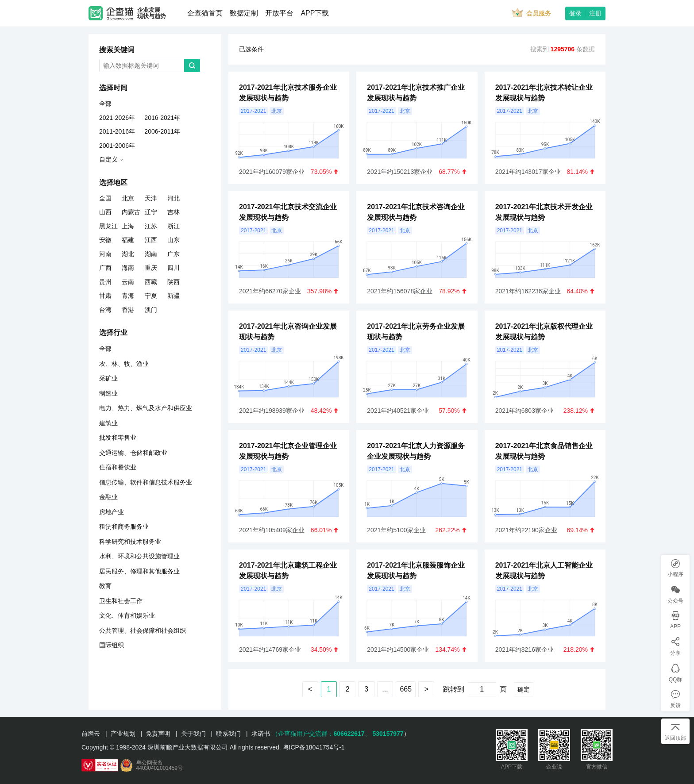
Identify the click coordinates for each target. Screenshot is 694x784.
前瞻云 (91, 734)
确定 (524, 689)
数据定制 (244, 13)
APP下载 (315, 13)
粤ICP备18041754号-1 (314, 747)
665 (406, 689)
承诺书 (261, 734)
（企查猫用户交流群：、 (321, 734)
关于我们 (193, 734)
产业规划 (123, 734)
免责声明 (158, 734)
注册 (595, 13)
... (385, 689)
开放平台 (279, 13)
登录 (575, 13)
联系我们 (228, 734)
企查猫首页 (205, 13)
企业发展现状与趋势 (152, 13)
